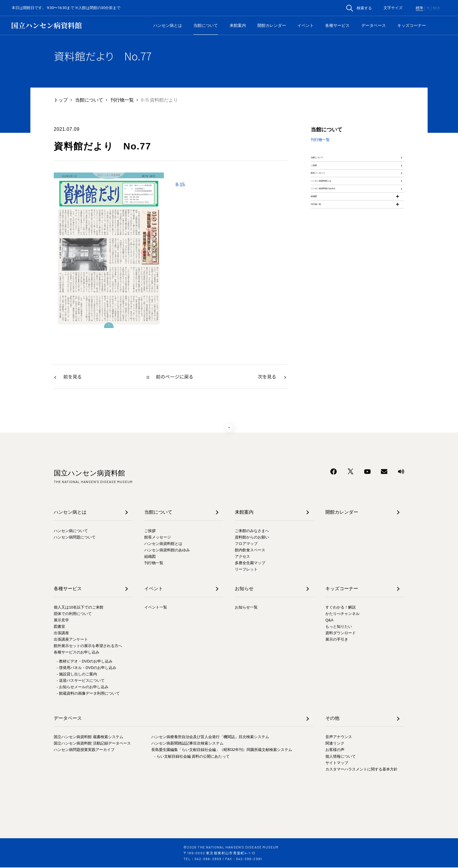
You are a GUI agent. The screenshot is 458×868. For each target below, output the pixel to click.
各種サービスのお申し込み (77, 653)
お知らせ (244, 589)
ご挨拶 (318, 180)
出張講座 (61, 633)
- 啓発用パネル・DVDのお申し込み (86, 668)
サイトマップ (337, 763)
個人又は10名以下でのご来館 (79, 608)
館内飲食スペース (250, 551)
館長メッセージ (327, 197)
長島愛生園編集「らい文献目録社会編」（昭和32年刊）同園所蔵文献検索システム (222, 750)
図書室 (59, 627)
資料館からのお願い (252, 538)
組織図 (318, 249)
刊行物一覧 (122, 100)
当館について (206, 25)
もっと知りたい (339, 627)
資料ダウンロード (341, 633)
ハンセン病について (71, 531)
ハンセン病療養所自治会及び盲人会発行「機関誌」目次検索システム (210, 737)
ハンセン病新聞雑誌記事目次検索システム (187, 744)
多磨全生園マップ (250, 563)
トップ (61, 100)
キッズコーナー (412, 25)
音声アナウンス (339, 737)
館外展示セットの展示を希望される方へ (88, 646)
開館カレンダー (272, 25)
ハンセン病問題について (75, 538)
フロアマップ (246, 544)
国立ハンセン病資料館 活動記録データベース (92, 744)
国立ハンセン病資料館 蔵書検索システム (89, 737)
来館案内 (238, 25)
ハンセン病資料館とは (334, 214)
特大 (437, 8)
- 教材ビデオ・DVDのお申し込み (85, 662)
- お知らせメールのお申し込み (83, 687)
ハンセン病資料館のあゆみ (339, 231)
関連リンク (335, 744)
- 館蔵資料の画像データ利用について (88, 694)
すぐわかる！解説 (341, 608)
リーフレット (246, 570)
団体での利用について (73, 614)
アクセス (242, 557)
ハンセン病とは (168, 25)
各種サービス (337, 25)
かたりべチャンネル (342, 614)
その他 (332, 719)
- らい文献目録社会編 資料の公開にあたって (192, 757)
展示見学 (61, 621)
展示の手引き (337, 640)
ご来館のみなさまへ (252, 531)
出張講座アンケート (71, 640)
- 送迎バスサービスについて (81, 681)
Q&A (329, 621)
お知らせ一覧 (246, 608)
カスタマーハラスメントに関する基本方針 (361, 770)
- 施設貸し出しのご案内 (77, 675)
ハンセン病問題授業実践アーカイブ (84, 750)
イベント (306, 25)
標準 (419, 8)
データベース (374, 25)
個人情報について (341, 757)
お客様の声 (335, 750)
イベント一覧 (156, 608)
